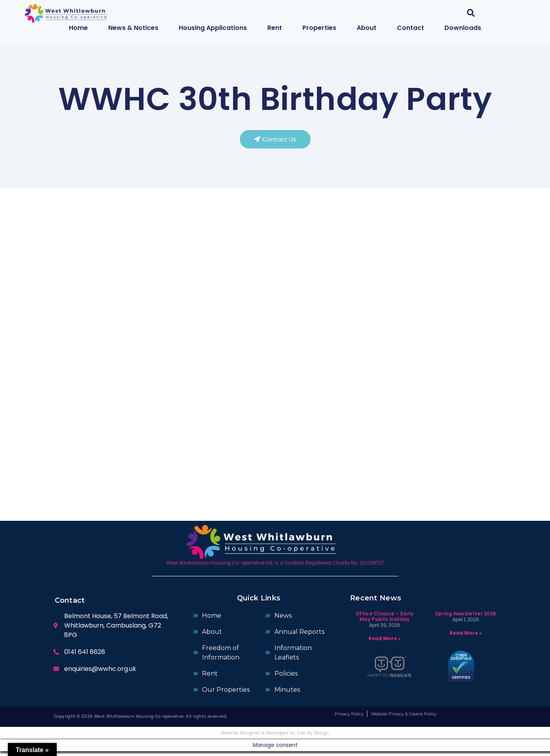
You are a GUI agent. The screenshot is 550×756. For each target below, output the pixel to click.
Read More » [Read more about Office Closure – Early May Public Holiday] (385, 643)
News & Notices (133, 28)
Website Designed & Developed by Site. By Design (275, 738)
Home (78, 28)
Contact (410, 28)
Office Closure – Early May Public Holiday (385, 621)
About (367, 28)
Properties (319, 28)
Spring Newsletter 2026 (466, 618)
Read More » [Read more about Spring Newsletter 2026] (466, 637)
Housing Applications (213, 28)
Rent (275, 28)
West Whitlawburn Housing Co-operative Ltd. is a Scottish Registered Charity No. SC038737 (275, 567)
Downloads (463, 28)
